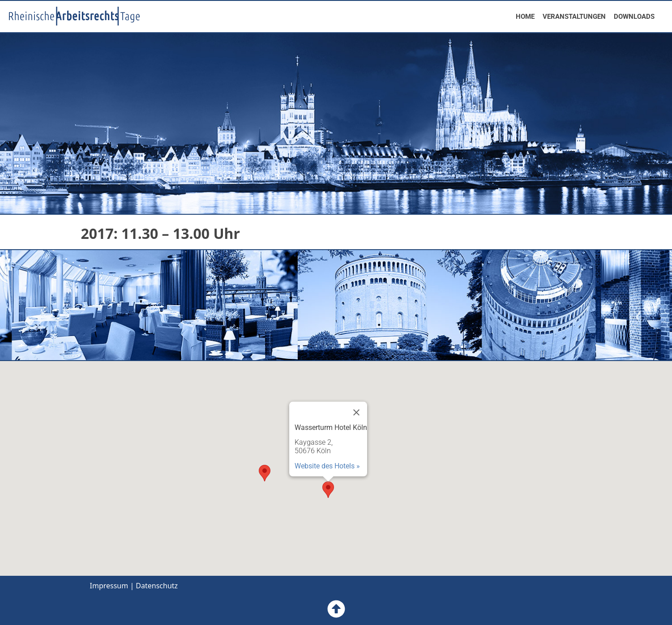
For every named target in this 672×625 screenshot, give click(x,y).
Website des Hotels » (327, 466)
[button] (328, 490)
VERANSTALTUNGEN (574, 17)
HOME (525, 17)
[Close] (356, 412)
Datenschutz (157, 586)
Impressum (109, 586)
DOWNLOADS (634, 17)
